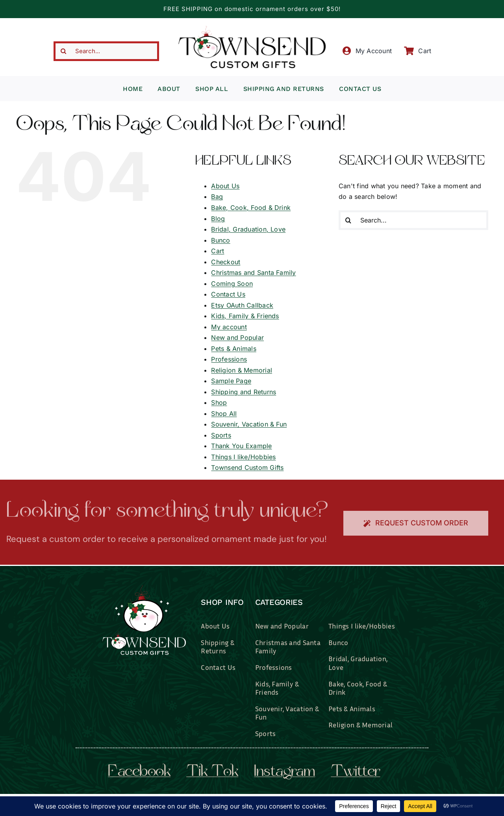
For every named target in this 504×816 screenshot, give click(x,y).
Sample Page (231, 381)
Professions (229, 359)
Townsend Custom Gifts (247, 467)
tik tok (212, 772)
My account (229, 327)
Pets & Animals (233, 349)
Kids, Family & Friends (245, 316)
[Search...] (106, 51)
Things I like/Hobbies (243, 457)
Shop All (224, 414)
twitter (355, 772)
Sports (221, 435)
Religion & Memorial (242, 370)
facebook (139, 772)
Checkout (226, 262)
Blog (218, 219)
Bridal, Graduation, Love (248, 229)
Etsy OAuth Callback (242, 305)
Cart (218, 251)
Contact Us (228, 294)
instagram (284, 772)
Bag (217, 197)
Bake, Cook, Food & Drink (251, 208)
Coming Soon (232, 284)
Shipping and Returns (244, 392)
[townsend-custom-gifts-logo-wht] (144, 588)
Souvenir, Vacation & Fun (249, 424)
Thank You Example (241, 446)
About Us (225, 186)
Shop (219, 402)
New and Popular (237, 338)
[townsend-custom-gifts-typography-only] (252, 29)
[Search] (63, 51)
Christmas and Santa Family (253, 273)
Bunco (220, 240)
